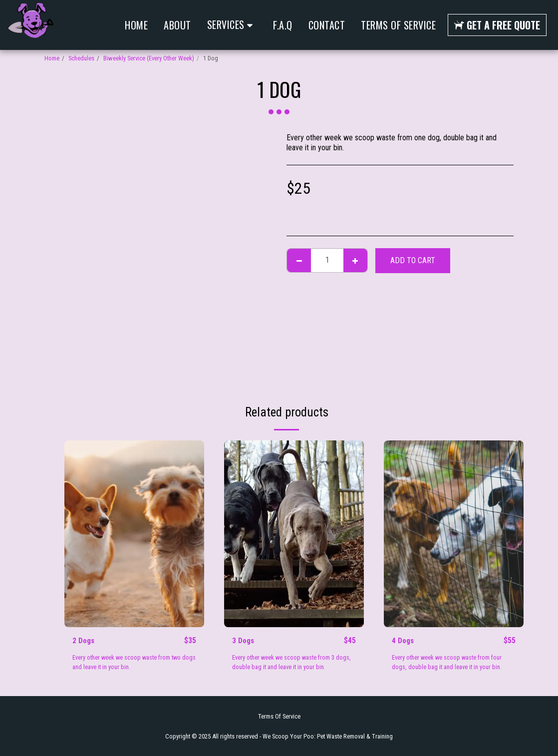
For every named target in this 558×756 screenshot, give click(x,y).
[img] (134, 534)
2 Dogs (84, 641)
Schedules (81, 58)
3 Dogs (244, 641)
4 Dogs (404, 641)
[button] (232, 25)
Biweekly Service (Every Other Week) (149, 58)
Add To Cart (413, 260)
